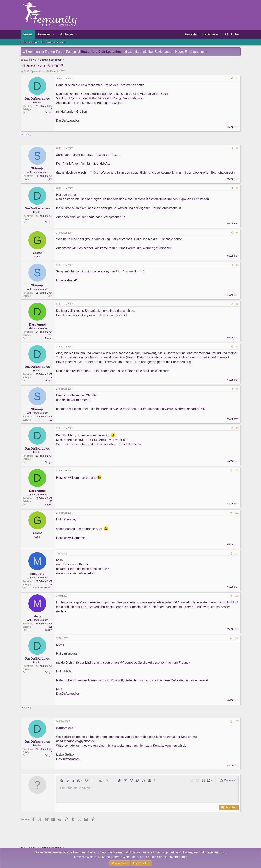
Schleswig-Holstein (43, 588)
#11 (237, 513)
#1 (237, 79)
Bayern (49, 338)
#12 (237, 554)
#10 (237, 470)
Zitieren (234, 127)
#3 (237, 188)
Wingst (49, 113)
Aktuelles (44, 34)
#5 (237, 265)
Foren (28, 34)
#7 (237, 347)
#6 (237, 304)
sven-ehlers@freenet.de (120, 663)
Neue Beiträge (29, 42)
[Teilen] (232, 79)
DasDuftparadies (33, 71)
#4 (237, 233)
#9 (237, 428)
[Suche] (232, 34)
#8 (237, 389)
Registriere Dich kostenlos (101, 52)
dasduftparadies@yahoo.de (76, 741)
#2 (237, 148)
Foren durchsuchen (53, 42)
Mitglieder (66, 34)
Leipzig (49, 630)
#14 (237, 638)
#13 (237, 596)
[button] (54, 34)
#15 (237, 721)
